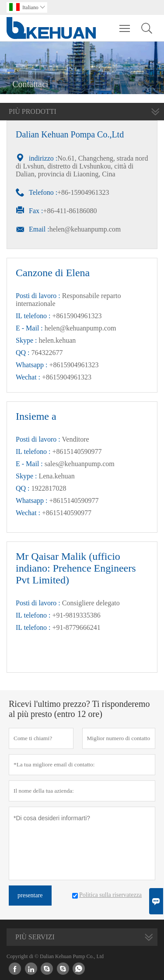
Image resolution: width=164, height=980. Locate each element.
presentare (30, 895)
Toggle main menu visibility (125, 24)
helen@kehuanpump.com (85, 229)
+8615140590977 (74, 501)
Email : (39, 229)
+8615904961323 (74, 365)
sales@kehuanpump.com (80, 464)
